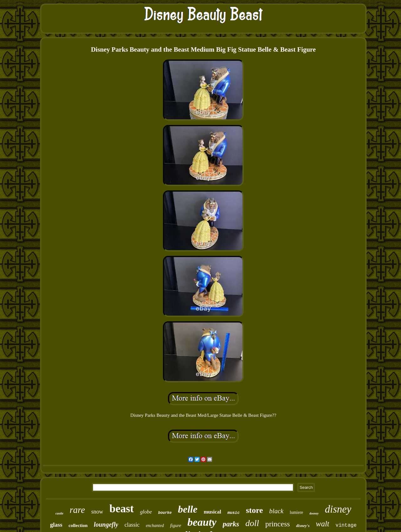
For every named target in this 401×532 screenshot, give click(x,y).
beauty (202, 522)
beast (122, 509)
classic (132, 525)
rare (77, 510)
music (234, 513)
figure (176, 525)
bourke (165, 513)
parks (231, 524)
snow (97, 512)
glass (56, 525)
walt (323, 524)
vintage (346, 525)
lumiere (297, 512)
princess (278, 524)
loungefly (106, 524)
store (254, 510)
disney (338, 509)
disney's (303, 526)
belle (188, 509)
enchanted (155, 526)
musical (212, 512)
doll (252, 523)
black (276, 511)
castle (60, 513)
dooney (314, 513)
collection (78, 525)
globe (146, 512)
